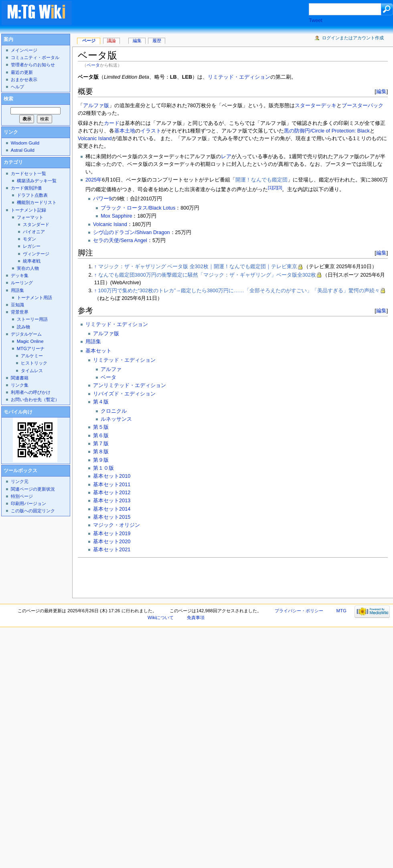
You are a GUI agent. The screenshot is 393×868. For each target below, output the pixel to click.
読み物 (23, 327)
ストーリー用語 (32, 319)
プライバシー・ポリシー (299, 611)
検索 (8, 99)
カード (112, 123)
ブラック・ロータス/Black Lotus (138, 208)
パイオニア (34, 232)
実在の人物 (28, 268)
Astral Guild (23, 150)
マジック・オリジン (116, 525)
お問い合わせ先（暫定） (35, 399)
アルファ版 (96, 106)
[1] (270, 187)
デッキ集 (20, 275)
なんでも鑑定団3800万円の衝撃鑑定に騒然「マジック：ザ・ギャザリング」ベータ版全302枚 (207, 275)
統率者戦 (32, 261)
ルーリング (22, 283)
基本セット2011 (112, 485)
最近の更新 (22, 72)
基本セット (98, 351)
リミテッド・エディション (239, 77)
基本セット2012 (112, 493)
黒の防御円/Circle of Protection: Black (327, 131)
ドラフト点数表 (32, 195)
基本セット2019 (112, 534)
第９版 (101, 460)
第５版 (101, 427)
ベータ (93, 65)
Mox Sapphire (116, 216)
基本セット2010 (112, 476)
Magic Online (30, 341)
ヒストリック (34, 363)
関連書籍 (20, 378)
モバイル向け (18, 412)
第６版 (101, 436)
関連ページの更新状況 (33, 489)
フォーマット (30, 217)
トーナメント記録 (28, 210)
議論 (111, 41)
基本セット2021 (112, 550)
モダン (29, 239)
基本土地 (125, 131)
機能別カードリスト (37, 202)
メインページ (24, 50)
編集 (381, 91)
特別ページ (22, 496)
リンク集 (20, 385)
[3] (280, 187)
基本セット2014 (112, 509)
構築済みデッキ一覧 (37, 181)
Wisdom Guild (25, 143)
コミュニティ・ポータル (35, 57)
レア (226, 157)
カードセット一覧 (28, 173)
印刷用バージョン (28, 503)
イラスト (151, 131)
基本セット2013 (112, 501)
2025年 (94, 180)
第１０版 (103, 468)
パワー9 (102, 199)
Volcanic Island (95, 139)
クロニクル (114, 411)
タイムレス (32, 371)
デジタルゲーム (26, 334)
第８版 (101, 452)
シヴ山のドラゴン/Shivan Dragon (131, 232)
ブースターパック (363, 106)
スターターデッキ (316, 106)
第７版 (101, 444)
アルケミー (32, 356)
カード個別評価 (26, 188)
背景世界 (20, 312)
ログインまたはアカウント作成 (353, 38)
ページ (89, 41)
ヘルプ (17, 87)
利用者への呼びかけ (31, 392)
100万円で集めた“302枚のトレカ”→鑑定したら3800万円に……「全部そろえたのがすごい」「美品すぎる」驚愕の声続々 (239, 291)
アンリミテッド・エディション (130, 385)
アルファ (111, 369)
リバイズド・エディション (124, 394)
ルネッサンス (116, 419)
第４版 (101, 402)
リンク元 (20, 481)
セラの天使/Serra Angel (120, 240)
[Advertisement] (144, 32)
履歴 (157, 41)
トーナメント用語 (34, 297)
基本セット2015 (112, 517)
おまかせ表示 (24, 79)
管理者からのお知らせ (33, 65)
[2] (275, 187)
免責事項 (196, 617)
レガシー (32, 246)
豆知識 (17, 305)
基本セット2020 (112, 542)
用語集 (93, 342)
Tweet (316, 20)
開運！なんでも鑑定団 (261, 180)
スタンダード (36, 224)
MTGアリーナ (31, 348)
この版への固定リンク (33, 511)
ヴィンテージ (36, 254)
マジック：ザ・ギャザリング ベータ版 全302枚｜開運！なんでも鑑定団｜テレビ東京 (198, 267)
